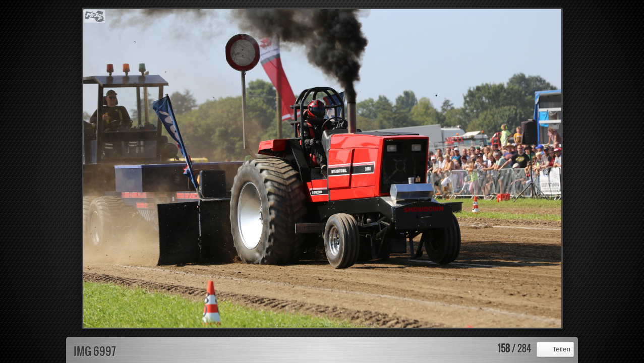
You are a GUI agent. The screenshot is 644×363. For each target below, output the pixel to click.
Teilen (561, 349)
